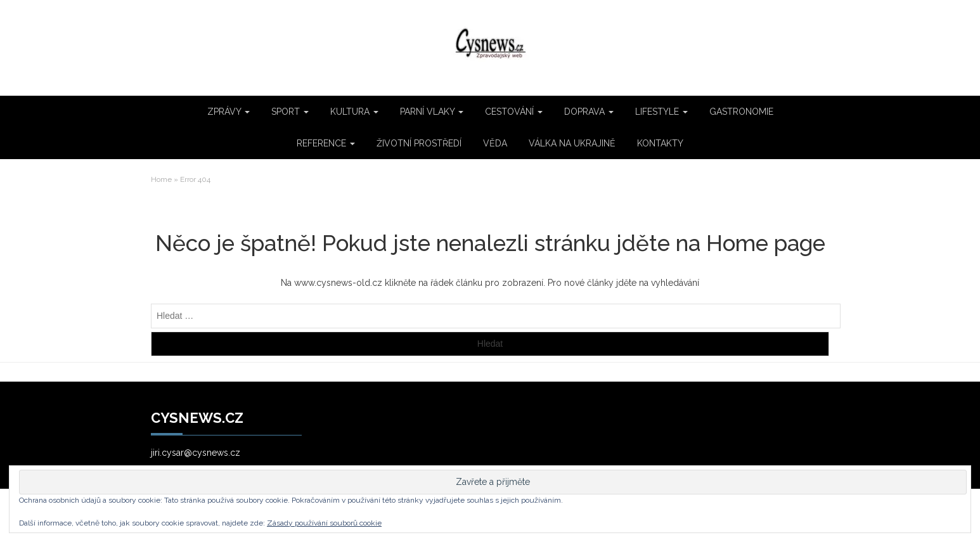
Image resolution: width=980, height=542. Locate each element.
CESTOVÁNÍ (514, 112)
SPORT (290, 112)
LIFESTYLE (661, 112)
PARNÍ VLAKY (432, 112)
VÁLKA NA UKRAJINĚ (572, 143)
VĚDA (495, 143)
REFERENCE (326, 143)
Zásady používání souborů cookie (324, 523)
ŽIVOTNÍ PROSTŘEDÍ (419, 143)
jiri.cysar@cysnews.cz (196, 453)
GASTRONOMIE (741, 112)
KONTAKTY (660, 143)
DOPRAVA (589, 112)
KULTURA (354, 112)
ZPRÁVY (229, 112)
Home (161, 179)
